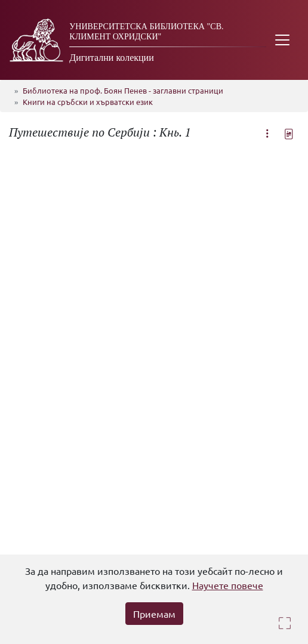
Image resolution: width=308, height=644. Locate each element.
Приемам (154, 614)
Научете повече (228, 585)
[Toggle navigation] (282, 40)
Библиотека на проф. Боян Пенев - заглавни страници (123, 90)
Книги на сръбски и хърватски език (88, 102)
